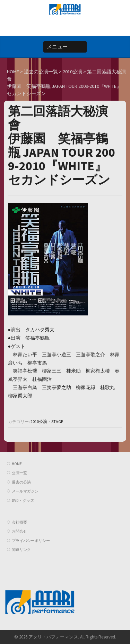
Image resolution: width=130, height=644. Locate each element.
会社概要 (19, 522)
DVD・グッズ (23, 500)
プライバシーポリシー (31, 541)
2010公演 (39, 421)
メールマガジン (25, 491)
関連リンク (21, 550)
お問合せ (19, 531)
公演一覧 (19, 473)
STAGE (57, 421)
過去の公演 (21, 482)
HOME (17, 464)
